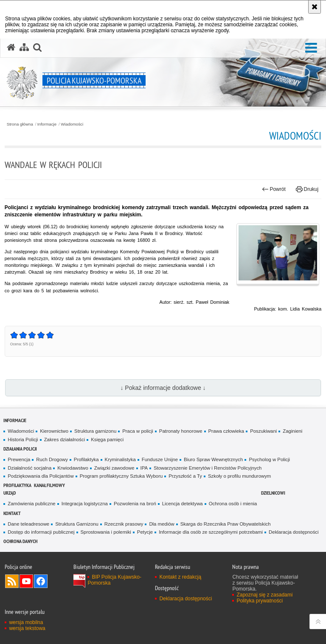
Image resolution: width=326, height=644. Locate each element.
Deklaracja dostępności (294, 532)
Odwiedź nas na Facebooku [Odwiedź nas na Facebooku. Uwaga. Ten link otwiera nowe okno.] (41, 581)
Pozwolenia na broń (135, 504)
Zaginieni (292, 431)
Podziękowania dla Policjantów (41, 476)
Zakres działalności (65, 440)
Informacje (47, 124)
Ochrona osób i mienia (233, 504)
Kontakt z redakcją (180, 577)
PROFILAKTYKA (17, 485)
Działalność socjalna (30, 468)
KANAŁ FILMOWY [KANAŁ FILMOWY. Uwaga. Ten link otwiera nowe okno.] (49, 485)
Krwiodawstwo (73, 468)
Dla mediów (162, 524)
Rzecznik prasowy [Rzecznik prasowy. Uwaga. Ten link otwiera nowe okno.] (124, 524)
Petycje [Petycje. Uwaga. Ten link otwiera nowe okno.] (145, 532)
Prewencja (19, 459)
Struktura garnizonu (95, 431)
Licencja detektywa (183, 504)
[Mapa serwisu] (24, 48)
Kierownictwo (54, 431)
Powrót (274, 189)
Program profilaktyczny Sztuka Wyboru (121, 476)
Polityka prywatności (260, 601)
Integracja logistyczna (85, 504)
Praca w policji (138, 431)
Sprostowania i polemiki (106, 532)
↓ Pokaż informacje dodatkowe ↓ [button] (163, 388)
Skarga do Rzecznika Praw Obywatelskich (226, 524)
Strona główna (20, 124)
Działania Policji (20, 449)
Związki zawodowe (114, 468)
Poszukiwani (263, 431)
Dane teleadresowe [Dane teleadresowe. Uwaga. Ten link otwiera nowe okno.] (28, 524)
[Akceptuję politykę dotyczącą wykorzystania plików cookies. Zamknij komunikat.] (315, 7)
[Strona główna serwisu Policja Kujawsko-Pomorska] (11, 48)
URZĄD (10, 493)
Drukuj (307, 189)
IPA (144, 468)
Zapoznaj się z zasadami (264, 595)
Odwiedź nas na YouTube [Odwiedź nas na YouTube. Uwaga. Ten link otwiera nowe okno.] (26, 581)
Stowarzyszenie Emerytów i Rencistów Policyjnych (208, 468)
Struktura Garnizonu (77, 524)
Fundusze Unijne (160, 459)
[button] (311, 48)
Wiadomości (72, 124)
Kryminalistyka (120, 459)
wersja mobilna (26, 622)
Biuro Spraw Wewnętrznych (213, 459)
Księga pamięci (107, 440)
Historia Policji (23, 440)
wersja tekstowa (27, 628)
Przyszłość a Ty (185, 476)
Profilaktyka (86, 459)
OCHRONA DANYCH (20, 541)
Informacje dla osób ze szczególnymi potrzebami (211, 532)
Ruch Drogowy (52, 459)
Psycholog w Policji (269, 459)
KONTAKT (12, 513)
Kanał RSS (12, 581)
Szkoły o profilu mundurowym (239, 476)
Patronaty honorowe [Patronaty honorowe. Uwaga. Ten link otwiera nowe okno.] (181, 431)
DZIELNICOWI (273, 493)
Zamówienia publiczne (31, 504)
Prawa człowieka (226, 431)
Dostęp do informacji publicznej (41, 532)
